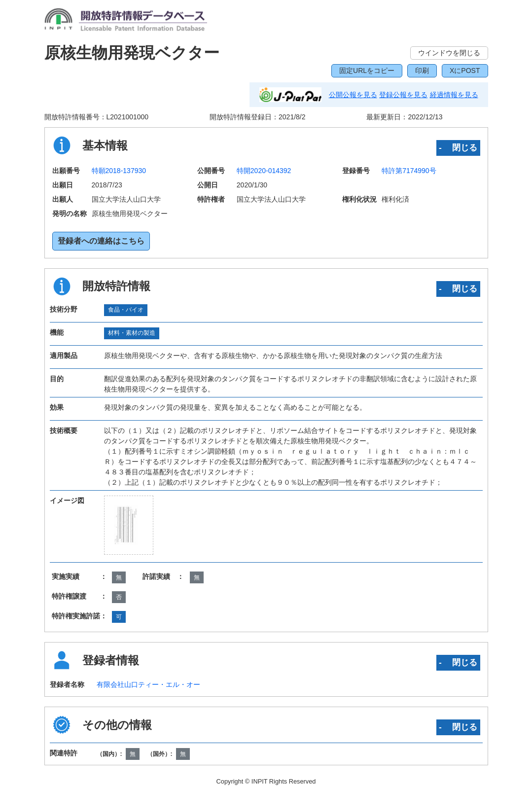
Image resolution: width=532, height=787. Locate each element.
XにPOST (465, 71)
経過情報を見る (454, 95)
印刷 (422, 71)
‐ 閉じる (458, 147)
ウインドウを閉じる (449, 53)
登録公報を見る (403, 95)
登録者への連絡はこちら (101, 241)
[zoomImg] (129, 525)
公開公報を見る (353, 95)
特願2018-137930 (119, 171)
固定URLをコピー (367, 71)
